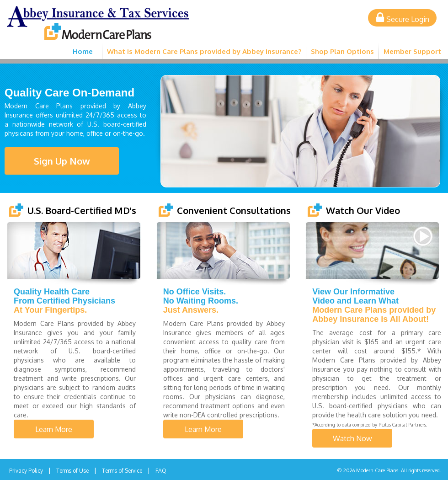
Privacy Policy (26, 471)
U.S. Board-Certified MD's (82, 210)
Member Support (412, 51)
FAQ (161, 471)
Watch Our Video (363, 210)
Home (83, 51)
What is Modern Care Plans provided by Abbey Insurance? (204, 51)
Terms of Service (122, 471)
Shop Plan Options (342, 51)
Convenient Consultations (234, 210)
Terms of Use (72, 471)
